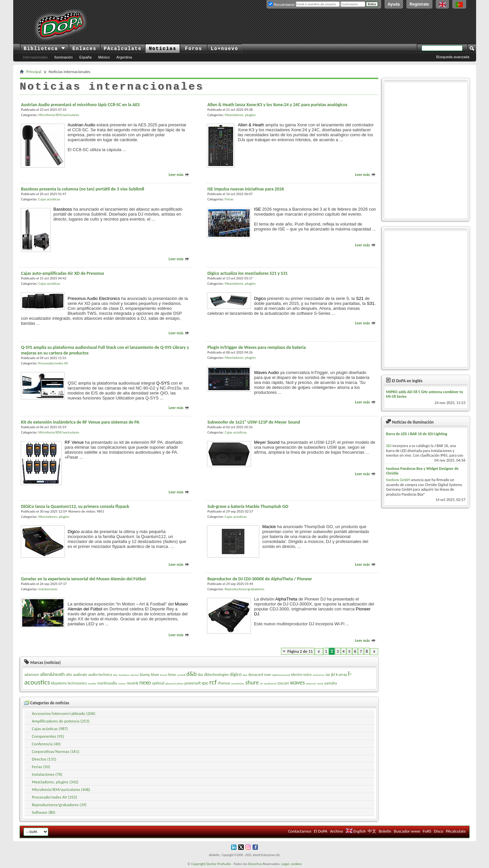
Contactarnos (300, 831)
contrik (181, 675)
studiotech (270, 683)
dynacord (256, 675)
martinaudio (107, 683)
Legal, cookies (292, 864)
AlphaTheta (286, 599)
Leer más (179, 175)
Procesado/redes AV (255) (54, 797)
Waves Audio (266, 372)
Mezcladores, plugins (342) (55, 782)
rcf (213, 682)
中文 (372, 831)
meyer (122, 683)
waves (297, 682)
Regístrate (419, 4)
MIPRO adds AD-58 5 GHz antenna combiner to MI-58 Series (425, 394)
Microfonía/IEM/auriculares (59, 115)
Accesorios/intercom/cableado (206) (63, 713)
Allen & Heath (251, 125)
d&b (192, 674)
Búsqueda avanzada (453, 57)
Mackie (269, 527)
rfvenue (224, 683)
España (85, 57)
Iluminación (63, 57)
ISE (257, 209)
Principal (34, 72)
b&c (116, 675)
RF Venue (74, 442)
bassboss (124, 675)
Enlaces (84, 49)
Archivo (337, 831)
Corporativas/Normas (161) (56, 751)
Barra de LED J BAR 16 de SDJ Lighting (417, 434)
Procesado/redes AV (53, 363)
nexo (145, 682)
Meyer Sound (267, 442)
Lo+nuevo (224, 49)
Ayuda (394, 4)
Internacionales (36, 57)
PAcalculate (123, 49)
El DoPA (321, 831)
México (104, 57)
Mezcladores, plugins (240, 115)
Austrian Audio (82, 125)
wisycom (311, 683)
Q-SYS (163, 383)
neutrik (133, 683)
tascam (283, 683)
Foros (193, 49)
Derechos (255, 864)
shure (252, 682)
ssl (261, 683)
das (201, 675)
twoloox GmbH (398, 480)
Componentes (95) (48, 736)
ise (328, 675)
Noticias (163, 49)
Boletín (385, 831)
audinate (80, 675)
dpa (245, 675)
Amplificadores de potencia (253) (61, 721)
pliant (180, 683)
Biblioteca (44, 49)
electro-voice (301, 675)
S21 (360, 298)
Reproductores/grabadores (245, 589)
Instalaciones (48, 589)
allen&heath (52, 674)
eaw (267, 675)
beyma (135, 675)
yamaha (331, 683)
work (320, 683)
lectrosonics (77, 683)
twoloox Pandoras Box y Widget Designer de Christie (422, 471)
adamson (32, 675)
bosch (164, 675)
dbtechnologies (216, 675)
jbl (333, 675)
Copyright (198, 864)
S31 (370, 303)
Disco (438, 831)
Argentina (124, 57)
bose (172, 675)
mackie (92, 683)
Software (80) (43, 812)
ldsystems (59, 683)
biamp (145, 675)
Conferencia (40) (46, 744)
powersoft (193, 683)
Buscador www (407, 831)
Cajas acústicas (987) (50, 729)
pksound (170, 683)
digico (236, 674)
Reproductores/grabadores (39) (59, 805)
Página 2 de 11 (300, 651)
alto (69, 675)
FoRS (427, 831)
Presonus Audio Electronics (94, 298)
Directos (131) (44, 759)
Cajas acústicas (49, 199)
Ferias (229, 199)
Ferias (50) (41, 767)
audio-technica (100, 675)
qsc (205, 683)
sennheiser (238, 683)
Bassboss (63, 209)
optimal (158, 683)
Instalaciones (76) (47, 774)
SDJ (389, 446)
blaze (155, 675)
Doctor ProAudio (219, 864)
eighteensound (281, 675)
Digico (260, 298)
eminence (319, 675)
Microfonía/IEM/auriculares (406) (61, 789)
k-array (342, 675)
